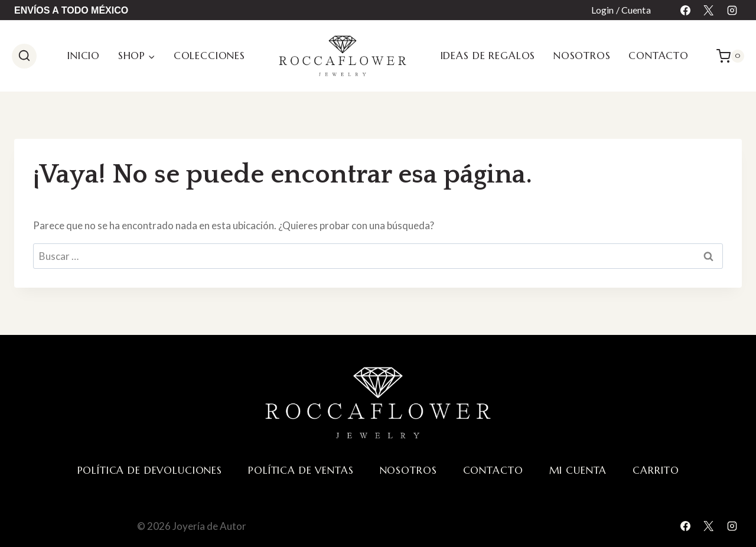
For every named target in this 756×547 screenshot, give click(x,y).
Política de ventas (301, 470)
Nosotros (582, 56)
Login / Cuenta (621, 10)
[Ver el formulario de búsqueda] (24, 56)
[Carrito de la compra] (730, 56)
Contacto (659, 56)
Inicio (84, 56)
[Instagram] (732, 10)
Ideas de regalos (488, 56)
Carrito (656, 470)
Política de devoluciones (150, 470)
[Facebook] (686, 10)
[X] (709, 10)
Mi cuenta (578, 470)
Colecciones (209, 56)
